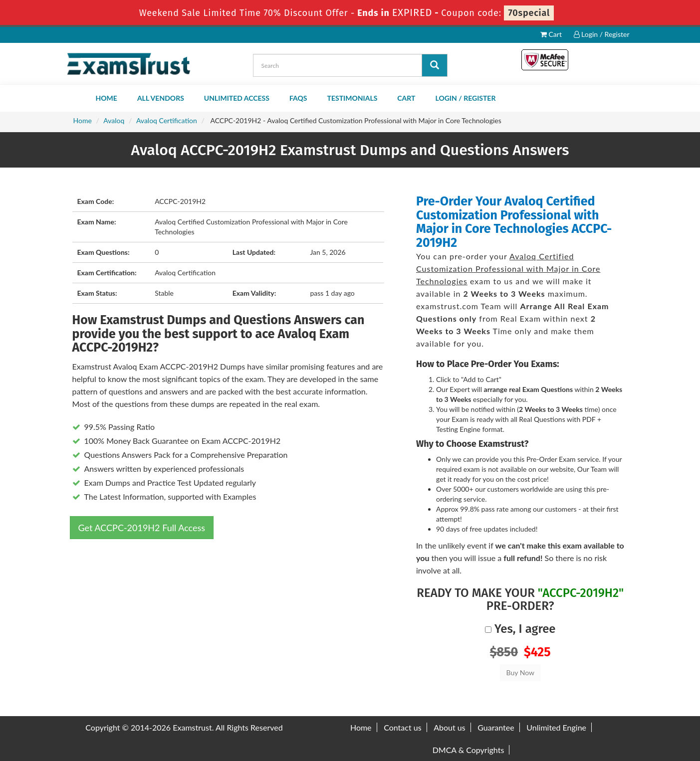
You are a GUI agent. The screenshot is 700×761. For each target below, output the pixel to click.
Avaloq (114, 120)
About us (449, 727)
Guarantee (496, 727)
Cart (551, 34)
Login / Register (602, 34)
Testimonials (352, 98)
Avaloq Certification (167, 120)
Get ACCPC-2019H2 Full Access (142, 528)
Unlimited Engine (556, 727)
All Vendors (161, 98)
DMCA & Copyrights (468, 750)
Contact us (402, 727)
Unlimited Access (237, 98)
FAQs (298, 98)
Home (107, 98)
